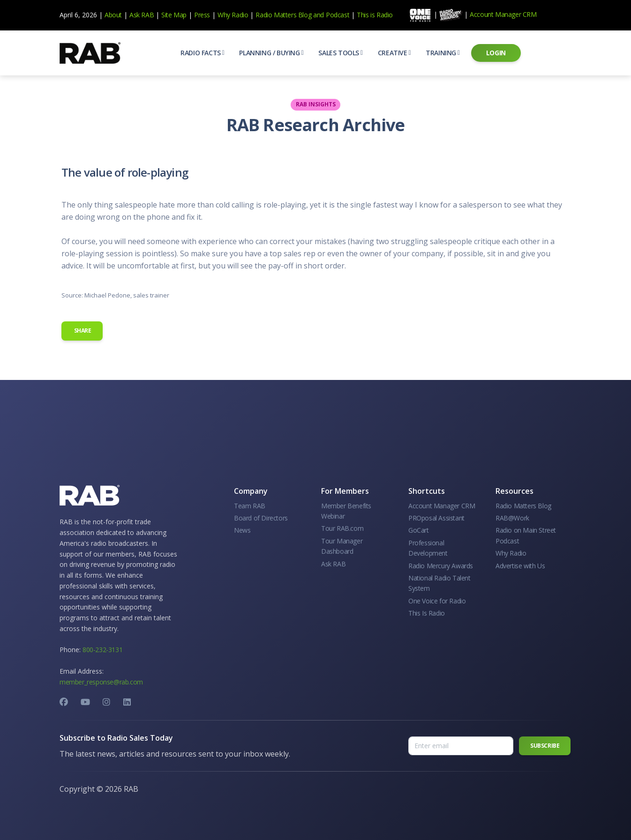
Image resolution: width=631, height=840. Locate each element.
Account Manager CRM (503, 14)
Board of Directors (261, 518)
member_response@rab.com (101, 682)
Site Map (174, 15)
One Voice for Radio (437, 601)
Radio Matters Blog (283, 15)
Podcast (338, 15)
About (113, 15)
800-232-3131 (102, 650)
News (242, 530)
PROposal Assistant (436, 518)
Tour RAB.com (342, 528)
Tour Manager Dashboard (342, 546)
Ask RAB (142, 15)
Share (82, 331)
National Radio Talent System (439, 583)
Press (202, 15)
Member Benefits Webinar (346, 511)
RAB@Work (512, 518)
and (319, 15)
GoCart (419, 530)
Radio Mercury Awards (441, 566)
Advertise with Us (520, 566)
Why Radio (233, 15)
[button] (202, 53)
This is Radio (375, 15)
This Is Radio (427, 613)
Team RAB (250, 506)
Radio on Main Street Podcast (526, 535)
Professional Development (428, 548)
